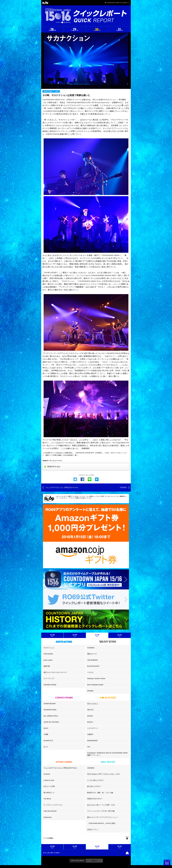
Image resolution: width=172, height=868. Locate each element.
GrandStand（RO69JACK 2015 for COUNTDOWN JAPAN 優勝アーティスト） (107, 754)
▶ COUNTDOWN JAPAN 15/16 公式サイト (117, 3)
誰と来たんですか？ (94, 786)
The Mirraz (47, 799)
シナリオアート (93, 728)
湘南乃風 (47, 666)
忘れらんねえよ (93, 704)
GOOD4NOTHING (50, 710)
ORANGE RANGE (50, 685)
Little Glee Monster (50, 811)
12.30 (97, 635)
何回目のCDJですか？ (95, 799)
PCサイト (94, 861)
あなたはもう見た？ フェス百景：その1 (101, 805)
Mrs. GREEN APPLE (51, 716)
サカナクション (49, 648)
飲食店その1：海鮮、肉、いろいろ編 (100, 793)
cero (89, 747)
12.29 (75, 635)
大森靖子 (90, 734)
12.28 (52, 635)
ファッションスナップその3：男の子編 (101, 811)
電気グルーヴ (92, 654)
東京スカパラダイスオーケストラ (55, 672)
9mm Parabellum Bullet (95, 685)
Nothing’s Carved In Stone (96, 678)
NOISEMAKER (92, 741)
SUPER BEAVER (50, 704)
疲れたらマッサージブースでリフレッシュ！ (103, 817)
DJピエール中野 (49, 786)
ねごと (46, 747)
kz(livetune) (48, 817)
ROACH (90, 722)
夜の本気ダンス (49, 793)
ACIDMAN (91, 648)
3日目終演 (91, 768)
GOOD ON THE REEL (51, 722)
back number (48, 660)
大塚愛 (46, 734)
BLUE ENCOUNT (93, 666)
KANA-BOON (48, 654)
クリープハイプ (49, 678)
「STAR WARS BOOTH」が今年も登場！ (102, 823)
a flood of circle (49, 780)
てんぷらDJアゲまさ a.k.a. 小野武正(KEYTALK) (60, 768)
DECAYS (90, 710)
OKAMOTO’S (48, 741)
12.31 (120, 635)
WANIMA (90, 691)
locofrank (47, 774)
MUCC (46, 728)
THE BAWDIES (93, 660)
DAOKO (90, 716)
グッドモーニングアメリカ (53, 805)
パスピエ (90, 672)
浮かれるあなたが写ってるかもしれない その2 (103, 774)
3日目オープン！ (93, 830)
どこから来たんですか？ (96, 780)
